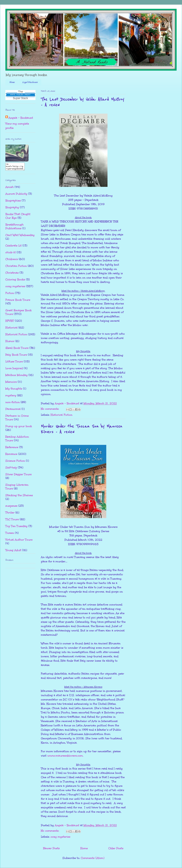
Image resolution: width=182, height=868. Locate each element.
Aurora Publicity (16, 195)
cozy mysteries (60, 837)
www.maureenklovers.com (65, 756)
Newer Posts (51, 848)
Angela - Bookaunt (21, 118)
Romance (11, 455)
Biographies (13, 202)
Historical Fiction (61, 415)
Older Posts (116, 848)
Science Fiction (15, 462)
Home (12, 82)
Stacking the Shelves (19, 497)
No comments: (50, 409)
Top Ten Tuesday (16, 527)
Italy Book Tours (16, 356)
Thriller (10, 514)
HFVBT (10, 322)
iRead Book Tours (17, 349)
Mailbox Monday (17, 376)
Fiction (10, 294)
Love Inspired (14, 370)
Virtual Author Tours (19, 541)
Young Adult (13, 552)
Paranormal (13, 410)
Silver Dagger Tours (19, 476)
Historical (11, 329)
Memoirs (11, 383)
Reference (12, 449)
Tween (10, 534)
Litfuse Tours (14, 363)
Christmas (12, 274)
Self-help (11, 469)
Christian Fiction (16, 267)
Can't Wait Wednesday (20, 236)
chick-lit (11, 254)
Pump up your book (19, 428)
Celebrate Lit (13, 247)
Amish (10, 188)
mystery (11, 397)
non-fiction (13, 404)
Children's (12, 261)
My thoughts (14, 390)
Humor (10, 343)
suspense (11, 507)
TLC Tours (12, 521)
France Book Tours (18, 301)
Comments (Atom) (93, 858)
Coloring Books (15, 281)
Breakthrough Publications (14, 228)
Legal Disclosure (30, 82)
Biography (12, 209)
